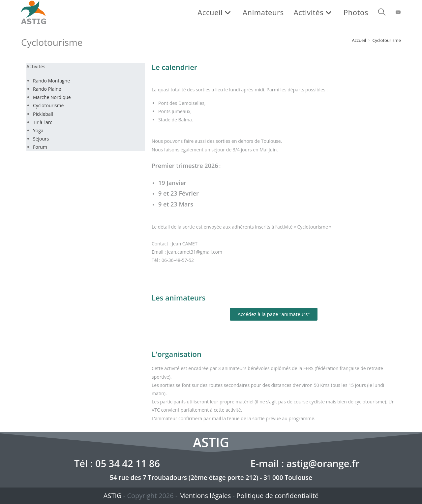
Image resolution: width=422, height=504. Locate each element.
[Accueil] (359, 40)
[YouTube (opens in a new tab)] (398, 12)
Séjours (41, 139)
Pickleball (43, 114)
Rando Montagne (51, 81)
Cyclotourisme (387, 40)
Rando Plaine (47, 89)
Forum (40, 147)
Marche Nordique (52, 97)
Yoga (38, 130)
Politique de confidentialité (277, 496)
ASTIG (113, 496)
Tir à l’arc (43, 122)
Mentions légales (205, 496)
